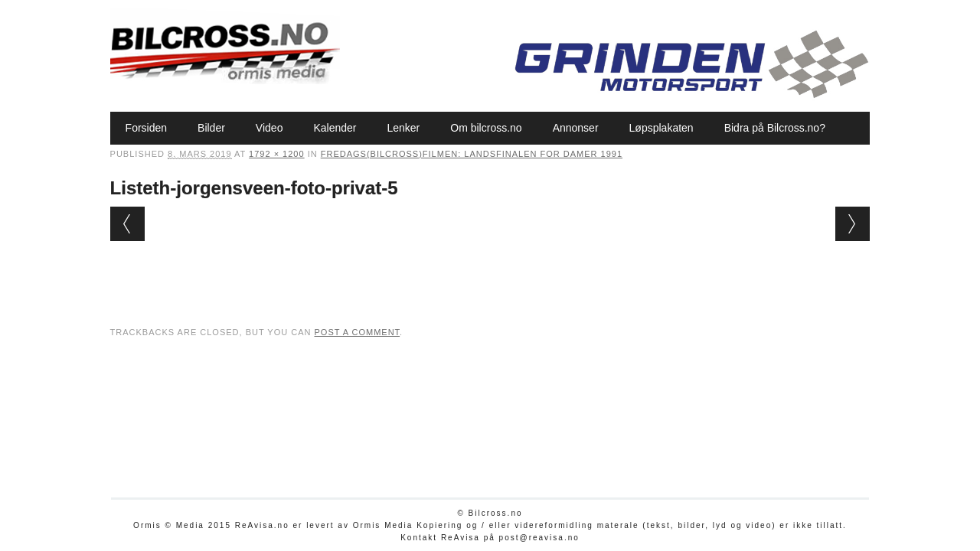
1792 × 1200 (276, 154)
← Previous (127, 224)
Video (269, 128)
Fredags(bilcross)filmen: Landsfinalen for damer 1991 (472, 154)
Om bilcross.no (486, 128)
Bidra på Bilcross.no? (775, 128)
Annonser (576, 128)
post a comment (357, 332)
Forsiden (146, 128)
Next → (853, 224)
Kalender (335, 128)
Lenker (403, 128)
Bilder (211, 128)
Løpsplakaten (661, 128)
